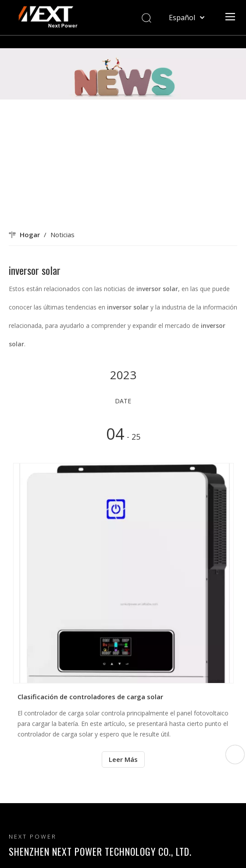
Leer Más (123, 759)
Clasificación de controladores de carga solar (90, 697)
